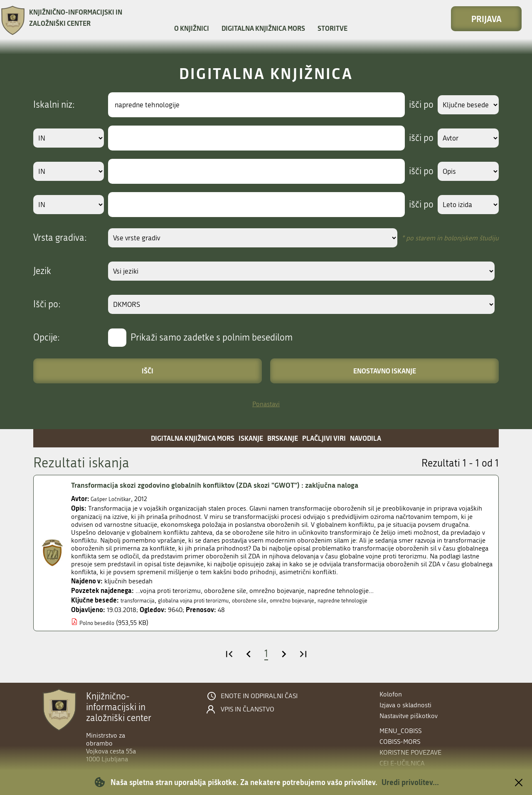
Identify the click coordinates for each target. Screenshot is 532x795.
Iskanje (251, 438)
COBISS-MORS (400, 742)
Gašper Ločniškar (115, 499)
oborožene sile (277, 600)
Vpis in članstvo (248, 709)
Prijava (486, 19)
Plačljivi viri (324, 438)
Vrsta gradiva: (60, 238)
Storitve (332, 28)
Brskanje (283, 438)
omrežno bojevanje (328, 600)
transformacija (141, 600)
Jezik (42, 271)
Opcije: (47, 338)
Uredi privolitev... (410, 782)
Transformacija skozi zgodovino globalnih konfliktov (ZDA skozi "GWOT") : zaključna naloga (238, 485)
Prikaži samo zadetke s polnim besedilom (212, 338)
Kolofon (391, 694)
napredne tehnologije (390, 600)
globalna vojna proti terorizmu (209, 600)
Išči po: (47, 304)
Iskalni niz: (54, 105)
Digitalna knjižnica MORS (263, 28)
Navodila (366, 438)
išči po (413, 105)
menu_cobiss (400, 731)
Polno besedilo (101, 623)
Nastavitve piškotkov (409, 716)
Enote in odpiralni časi (259, 696)
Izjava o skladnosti (405, 705)
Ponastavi (266, 404)
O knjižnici (192, 28)
